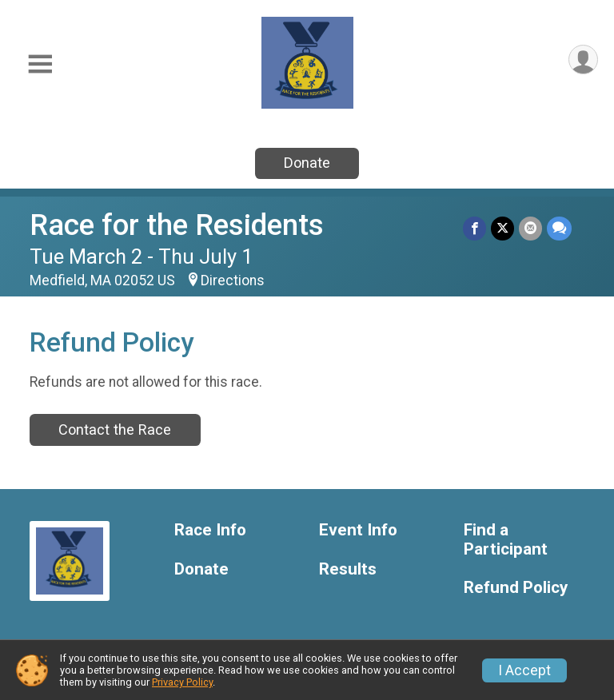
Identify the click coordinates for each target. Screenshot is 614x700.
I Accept (524, 670)
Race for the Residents (177, 225)
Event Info (358, 530)
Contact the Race (115, 430)
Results (348, 569)
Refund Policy (516, 588)
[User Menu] (583, 60)
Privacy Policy (182, 682)
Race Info (210, 530)
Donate (307, 163)
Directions (233, 280)
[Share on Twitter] (502, 228)
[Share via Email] (530, 228)
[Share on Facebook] (474, 228)
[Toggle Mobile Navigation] (40, 64)
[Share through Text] (559, 228)
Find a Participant (506, 540)
